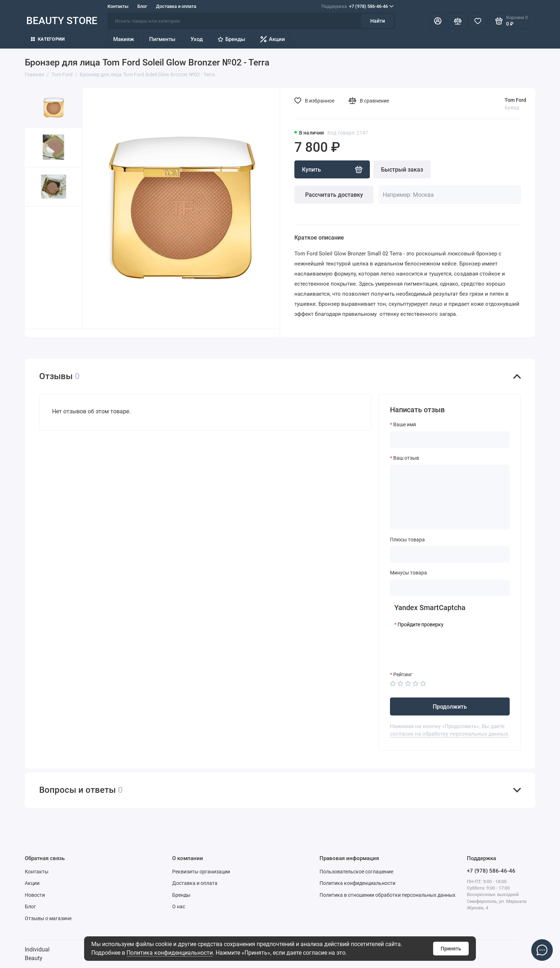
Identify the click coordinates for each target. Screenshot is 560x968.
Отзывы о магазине (48, 918)
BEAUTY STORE (62, 21)
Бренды (231, 39)
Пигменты (162, 39)
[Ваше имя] (450, 440)
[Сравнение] (458, 21)
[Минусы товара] (450, 588)
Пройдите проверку (421, 624)
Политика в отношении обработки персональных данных (387, 895)
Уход (197, 39)
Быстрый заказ (402, 170)
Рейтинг (403, 674)
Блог (142, 6)
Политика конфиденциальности (170, 953)
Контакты (118, 6)
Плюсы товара (407, 540)
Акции (273, 39)
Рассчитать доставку (334, 195)
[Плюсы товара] (450, 554)
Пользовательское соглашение (356, 872)
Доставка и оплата (176, 6)
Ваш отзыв (406, 458)
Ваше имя (405, 424)
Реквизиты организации (201, 872)
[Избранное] (478, 21)
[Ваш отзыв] (450, 497)
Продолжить (450, 707)
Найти (378, 21)
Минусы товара (408, 573)
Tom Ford (515, 100)
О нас (179, 906)
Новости (35, 895)
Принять (451, 949)
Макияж (124, 39)
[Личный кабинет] (438, 21)
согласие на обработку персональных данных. (450, 734)
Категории (48, 39)
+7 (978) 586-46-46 (357, 6)
